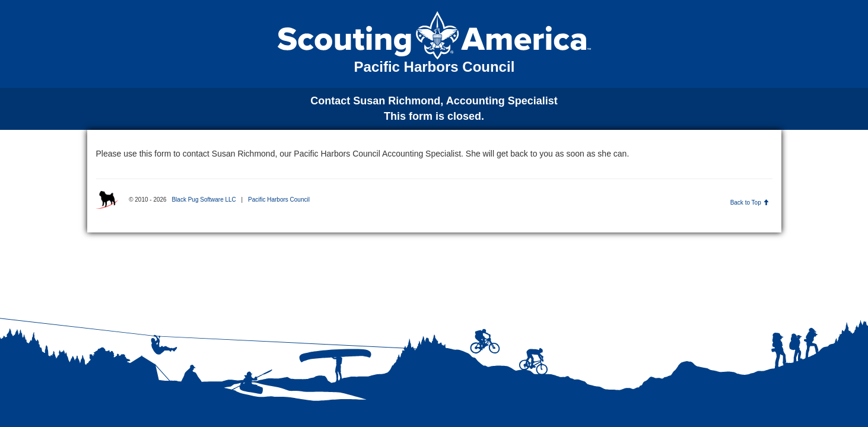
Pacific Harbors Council (279, 200)
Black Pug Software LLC (204, 200)
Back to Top (750, 203)
